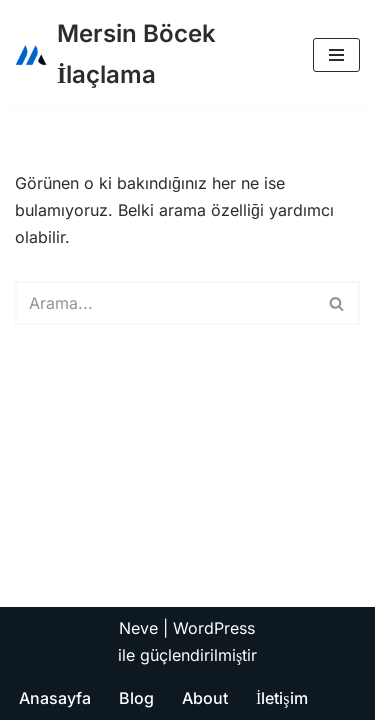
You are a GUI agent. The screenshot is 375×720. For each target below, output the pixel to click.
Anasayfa (55, 698)
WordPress (214, 628)
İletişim (282, 698)
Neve (138, 628)
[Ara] (165, 303)
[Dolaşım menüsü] (336, 55)
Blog (136, 698)
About (205, 698)
